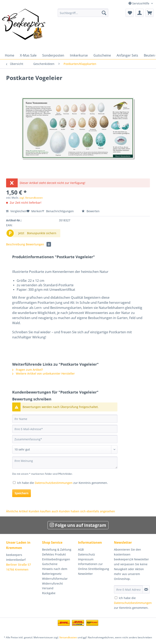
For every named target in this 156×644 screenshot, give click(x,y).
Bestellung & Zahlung (57, 549)
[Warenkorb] (149, 13)
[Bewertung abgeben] (65, 449)
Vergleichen (16, 211)
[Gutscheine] (102, 55)
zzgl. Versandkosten (31, 198)
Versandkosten (68, 637)
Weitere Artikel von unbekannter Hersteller (43, 373)
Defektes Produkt (54, 554)
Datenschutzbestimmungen (54, 483)
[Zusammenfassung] (65, 439)
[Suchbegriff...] (83, 13)
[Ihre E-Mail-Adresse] (65, 429)
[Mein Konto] (140, 13)
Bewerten (91, 211)
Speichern (22, 493)
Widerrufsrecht (52, 583)
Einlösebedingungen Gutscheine (56, 562)
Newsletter (85, 574)
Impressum (86, 559)
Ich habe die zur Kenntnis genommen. (62, 483)
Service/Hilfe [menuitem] (139, 3)
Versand (48, 588)
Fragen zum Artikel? (28, 370)
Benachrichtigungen (58, 211)
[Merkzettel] (130, 13)
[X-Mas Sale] (28, 55)
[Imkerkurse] (79, 55)
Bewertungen (38, 244)
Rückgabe (49, 593)
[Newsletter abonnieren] (146, 589)
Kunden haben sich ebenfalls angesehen (87, 511)
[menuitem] (83, 15)
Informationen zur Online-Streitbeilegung (94, 566)
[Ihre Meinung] (65, 463)
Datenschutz (87, 554)
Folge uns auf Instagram (78, 525)
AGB (81, 549)
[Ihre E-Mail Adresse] (128, 589)
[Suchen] (104, 13)
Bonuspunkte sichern (42, 233)
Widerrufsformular (55, 579)
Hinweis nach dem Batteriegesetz (55, 571)
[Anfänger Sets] (127, 55)
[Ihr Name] (65, 419)
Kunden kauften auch (43, 511)
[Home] (10, 55)
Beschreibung (16, 244)
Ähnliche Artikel (17, 511)
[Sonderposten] (53, 55)
